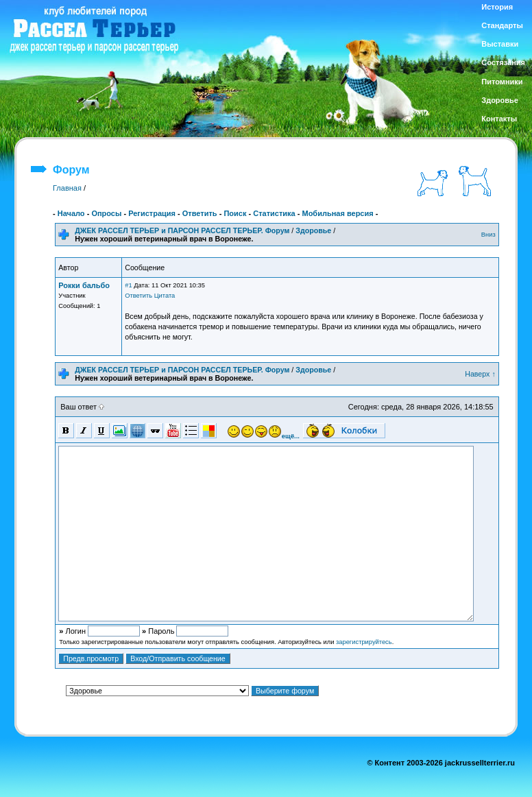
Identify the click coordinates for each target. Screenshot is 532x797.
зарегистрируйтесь (364, 642)
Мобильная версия (337, 213)
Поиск (235, 213)
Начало (71, 213)
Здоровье (313, 230)
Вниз (488, 235)
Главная (67, 188)
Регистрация (152, 213)
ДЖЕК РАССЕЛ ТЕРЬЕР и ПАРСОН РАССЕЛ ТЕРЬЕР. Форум (182, 230)
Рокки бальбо (84, 285)
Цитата (165, 296)
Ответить (200, 213)
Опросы (106, 213)
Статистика (274, 213)
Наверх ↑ (480, 374)
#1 (128, 285)
